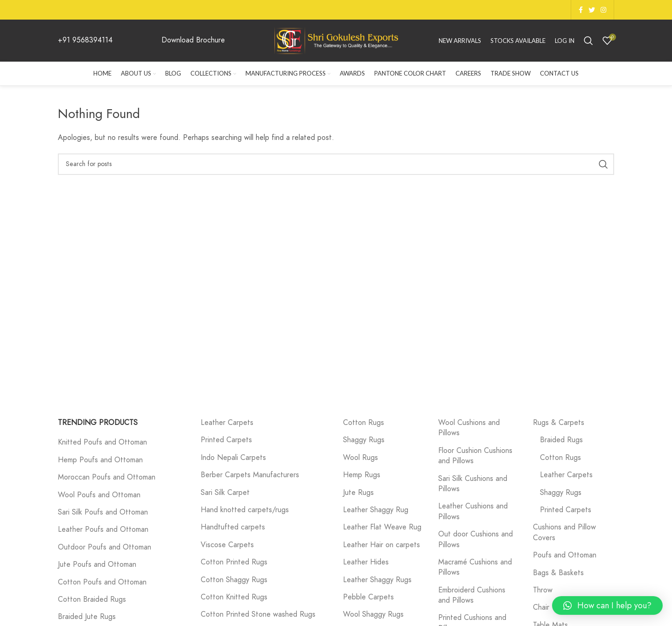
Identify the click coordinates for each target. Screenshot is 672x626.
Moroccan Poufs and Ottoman (107, 477)
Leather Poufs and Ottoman (103, 529)
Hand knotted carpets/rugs (245, 510)
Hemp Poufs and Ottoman (100, 460)
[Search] (588, 41)
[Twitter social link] (592, 10)
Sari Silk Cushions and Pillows (473, 484)
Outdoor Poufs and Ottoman (105, 547)
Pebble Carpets (368, 597)
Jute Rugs (358, 493)
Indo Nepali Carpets (233, 458)
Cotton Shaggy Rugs (234, 580)
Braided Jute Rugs (87, 617)
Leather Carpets (227, 423)
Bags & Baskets (558, 573)
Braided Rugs (561, 440)
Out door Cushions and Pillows (476, 539)
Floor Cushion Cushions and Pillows (475, 456)
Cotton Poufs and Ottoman (102, 582)
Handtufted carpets (233, 527)
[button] (607, 605)
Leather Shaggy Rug (376, 510)
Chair (541, 607)
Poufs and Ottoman (565, 555)
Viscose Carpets (227, 545)
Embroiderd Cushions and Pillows (472, 595)
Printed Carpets (226, 440)
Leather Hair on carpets (381, 545)
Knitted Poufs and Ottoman (102, 442)
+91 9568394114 (85, 40)
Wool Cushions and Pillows (469, 428)
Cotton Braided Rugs (92, 599)
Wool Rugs (360, 458)
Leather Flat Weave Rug (382, 527)
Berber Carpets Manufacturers (250, 475)
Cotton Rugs (364, 423)
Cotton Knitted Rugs (234, 597)
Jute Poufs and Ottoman (97, 564)
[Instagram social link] (603, 10)
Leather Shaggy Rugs (377, 580)
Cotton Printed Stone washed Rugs (258, 614)
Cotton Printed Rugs (234, 562)
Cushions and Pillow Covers (564, 532)
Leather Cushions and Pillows (473, 511)
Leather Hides (366, 562)
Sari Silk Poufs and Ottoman (103, 512)
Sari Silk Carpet (225, 493)
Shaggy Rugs (364, 440)
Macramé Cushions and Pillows (475, 567)
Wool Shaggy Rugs (373, 614)
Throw (543, 590)
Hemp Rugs (362, 475)
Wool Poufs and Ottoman (99, 495)
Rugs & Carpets (559, 423)
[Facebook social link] (581, 10)
